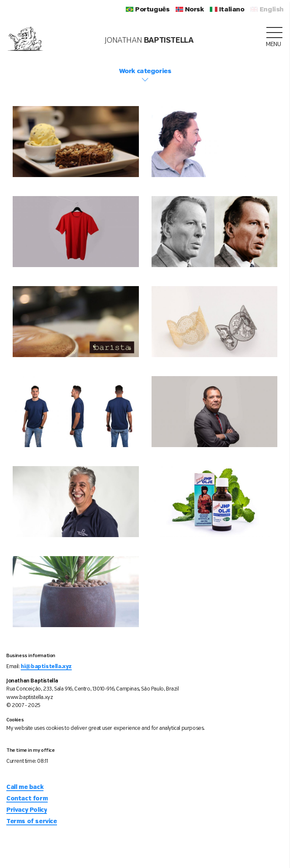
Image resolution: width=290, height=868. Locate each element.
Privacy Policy (27, 810)
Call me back (25, 787)
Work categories (145, 75)
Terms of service (32, 822)
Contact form (27, 799)
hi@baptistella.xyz (46, 667)
